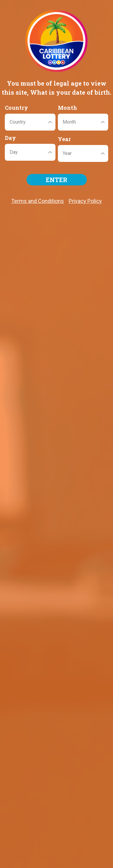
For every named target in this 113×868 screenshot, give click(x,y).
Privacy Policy (85, 201)
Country (16, 108)
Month (67, 108)
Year (64, 139)
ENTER (56, 180)
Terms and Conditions (38, 201)
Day (10, 138)
